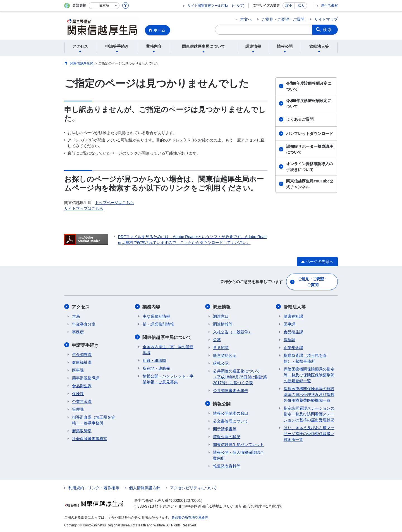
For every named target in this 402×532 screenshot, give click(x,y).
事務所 (78, 332)
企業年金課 (82, 401)
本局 (76, 316)
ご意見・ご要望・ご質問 (283, 19)
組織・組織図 (154, 360)
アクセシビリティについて (193, 487)
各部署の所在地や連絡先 (190, 517)
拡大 (301, 6)
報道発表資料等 (227, 465)
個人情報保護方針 (145, 487)
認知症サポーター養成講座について (310, 149)
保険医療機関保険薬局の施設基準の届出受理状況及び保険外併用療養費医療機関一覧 (309, 394)
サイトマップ (326, 19)
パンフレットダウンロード (310, 134)
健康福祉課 (82, 362)
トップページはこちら (114, 203)
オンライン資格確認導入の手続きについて (310, 167)
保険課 (78, 393)
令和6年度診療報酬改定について (309, 104)
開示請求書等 (225, 428)
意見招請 (221, 347)
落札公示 (221, 363)
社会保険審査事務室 (90, 438)
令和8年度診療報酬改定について (309, 86)
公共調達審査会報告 (231, 390)
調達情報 (222, 307)
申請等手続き (85, 345)
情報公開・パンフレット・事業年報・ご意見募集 (168, 378)
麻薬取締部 (82, 430)
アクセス (81, 307)
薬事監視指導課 (86, 377)
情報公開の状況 (227, 436)
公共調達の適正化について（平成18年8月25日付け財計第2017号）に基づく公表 (240, 377)
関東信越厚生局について (167, 337)
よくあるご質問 (300, 119)
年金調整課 (82, 354)
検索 (328, 30)
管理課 (78, 409)
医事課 (78, 370)
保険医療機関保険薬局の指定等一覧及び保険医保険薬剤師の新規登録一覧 (309, 375)
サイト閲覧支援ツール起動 (208, 6)
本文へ (246, 19)
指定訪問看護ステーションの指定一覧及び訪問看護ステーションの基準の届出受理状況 (309, 414)
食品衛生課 (82, 385)
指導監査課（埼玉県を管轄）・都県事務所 (94, 420)
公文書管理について (231, 421)
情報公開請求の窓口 (231, 413)
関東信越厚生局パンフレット (238, 444)
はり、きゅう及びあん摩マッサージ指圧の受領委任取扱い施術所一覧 (309, 433)
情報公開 (222, 403)
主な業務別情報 (156, 316)
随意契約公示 (225, 355)
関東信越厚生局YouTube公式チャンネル (310, 184)
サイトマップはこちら (84, 208)
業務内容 (152, 307)
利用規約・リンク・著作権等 (94, 487)
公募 (217, 339)
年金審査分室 (84, 324)
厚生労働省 (329, 6)
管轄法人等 (295, 307)
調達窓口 (221, 316)
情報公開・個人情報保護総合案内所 (238, 455)
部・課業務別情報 (158, 324)
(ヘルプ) (238, 6)
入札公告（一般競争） (233, 332)
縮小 (289, 6)
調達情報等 (223, 324)
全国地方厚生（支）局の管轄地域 (168, 349)
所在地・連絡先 (156, 368)
